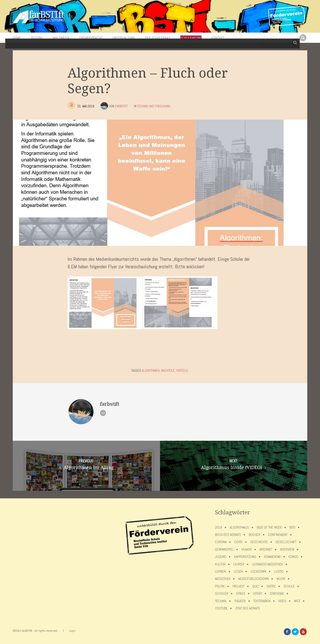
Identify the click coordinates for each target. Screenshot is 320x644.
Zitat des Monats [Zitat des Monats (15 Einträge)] (248, 608)
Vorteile (182, 371)
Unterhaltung (124, 38)
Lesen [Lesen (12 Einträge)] (238, 572)
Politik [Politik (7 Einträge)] (220, 586)
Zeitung (37, 38)
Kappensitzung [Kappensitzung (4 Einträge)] (245, 557)
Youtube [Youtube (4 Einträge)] (221, 608)
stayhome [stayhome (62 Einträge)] (277, 594)
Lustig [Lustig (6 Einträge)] (279, 572)
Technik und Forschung (154, 106)
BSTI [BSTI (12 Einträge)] (292, 527)
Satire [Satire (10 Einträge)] (271, 586)
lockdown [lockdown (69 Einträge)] (258, 572)
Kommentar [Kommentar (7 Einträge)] (272, 557)
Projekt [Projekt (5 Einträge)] (238, 586)
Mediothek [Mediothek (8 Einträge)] (223, 579)
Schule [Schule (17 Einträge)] (289, 586)
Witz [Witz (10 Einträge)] (297, 601)
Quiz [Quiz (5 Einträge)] (255, 586)
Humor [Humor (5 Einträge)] (247, 550)
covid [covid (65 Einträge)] (238, 542)
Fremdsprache (91, 38)
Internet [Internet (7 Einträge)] (266, 550)
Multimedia (61, 38)
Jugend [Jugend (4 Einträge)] (221, 557)
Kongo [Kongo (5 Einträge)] (293, 557)
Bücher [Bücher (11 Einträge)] (254, 535)
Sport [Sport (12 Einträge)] (257, 594)
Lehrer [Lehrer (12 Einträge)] (239, 564)
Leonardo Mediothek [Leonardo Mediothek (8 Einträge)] (267, 564)
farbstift (121, 106)
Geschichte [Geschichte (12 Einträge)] (259, 542)
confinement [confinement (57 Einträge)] (278, 535)
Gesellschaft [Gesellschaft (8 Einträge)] (286, 542)
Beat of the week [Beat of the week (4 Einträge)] (269, 527)
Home (17, 38)
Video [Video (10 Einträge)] (282, 601)
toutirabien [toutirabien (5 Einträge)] (262, 601)
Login (72, 631)
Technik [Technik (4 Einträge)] (221, 601)
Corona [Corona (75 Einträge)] (221, 542)
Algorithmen (151, 371)
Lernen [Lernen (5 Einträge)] (220, 572)
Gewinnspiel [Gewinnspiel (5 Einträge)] (224, 550)
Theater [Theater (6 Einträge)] (240, 601)
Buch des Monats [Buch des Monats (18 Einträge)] (228, 535)
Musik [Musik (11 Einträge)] (281, 579)
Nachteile (168, 371)
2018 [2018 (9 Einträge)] (218, 527)
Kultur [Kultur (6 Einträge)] (220, 564)
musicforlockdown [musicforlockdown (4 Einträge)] (253, 579)
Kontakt (218, 38)
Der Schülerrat (158, 38)
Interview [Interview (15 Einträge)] (287, 550)
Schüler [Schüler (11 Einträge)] (222, 594)
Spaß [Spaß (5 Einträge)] (241, 594)
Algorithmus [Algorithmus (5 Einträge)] (239, 527)
